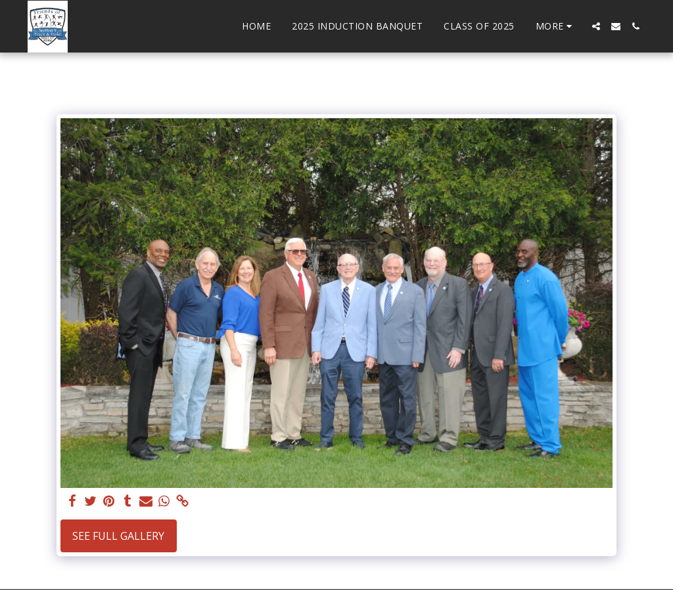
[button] (596, 26)
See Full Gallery (118, 536)
